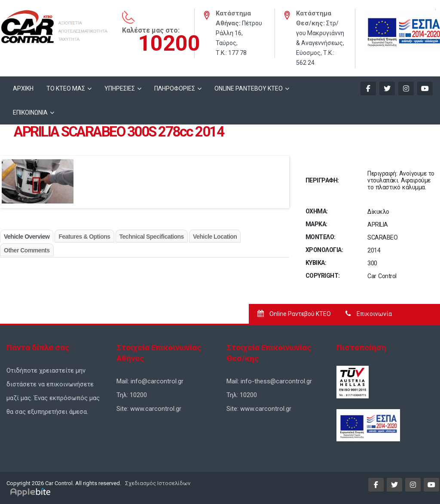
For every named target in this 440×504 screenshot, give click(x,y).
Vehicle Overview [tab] (27, 237)
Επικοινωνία (369, 314)
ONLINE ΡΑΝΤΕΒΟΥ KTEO (249, 88)
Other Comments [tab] (27, 250)
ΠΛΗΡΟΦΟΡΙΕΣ (175, 88)
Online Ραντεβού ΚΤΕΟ (294, 314)
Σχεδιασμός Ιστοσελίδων (157, 483)
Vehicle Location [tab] (215, 237)
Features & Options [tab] (84, 237)
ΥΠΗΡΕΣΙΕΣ (120, 88)
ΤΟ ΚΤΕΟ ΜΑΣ (66, 88)
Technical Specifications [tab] (152, 237)
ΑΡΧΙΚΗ (23, 88)
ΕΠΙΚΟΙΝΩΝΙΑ (30, 112)
